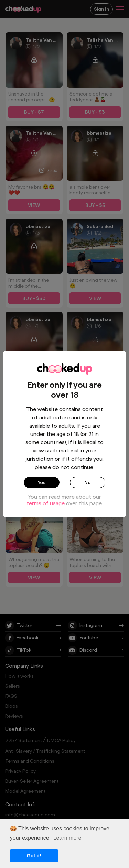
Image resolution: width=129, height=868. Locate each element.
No (88, 482)
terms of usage (46, 503)
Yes (41, 482)
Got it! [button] (34, 856)
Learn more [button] (67, 838)
